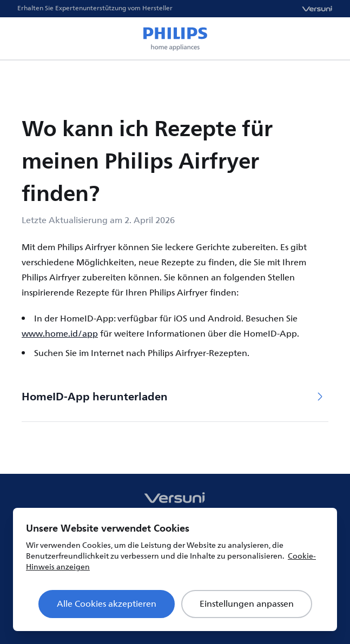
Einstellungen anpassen (247, 604)
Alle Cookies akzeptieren (107, 604)
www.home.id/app (60, 334)
